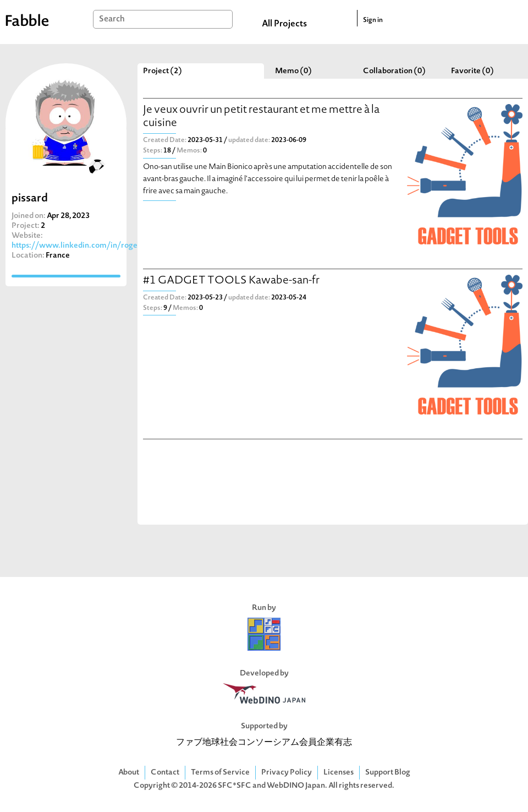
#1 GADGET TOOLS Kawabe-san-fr (231, 281)
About (129, 773)
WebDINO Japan (296, 786)
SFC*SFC (235, 786)
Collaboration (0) (394, 71)
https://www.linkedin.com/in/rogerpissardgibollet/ (104, 246)
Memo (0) (293, 71)
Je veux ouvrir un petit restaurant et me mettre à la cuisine (261, 117)
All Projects (284, 24)
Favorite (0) (472, 71)
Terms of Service (220, 773)
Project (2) (163, 71)
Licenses (339, 773)
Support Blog (388, 773)
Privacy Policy (287, 773)
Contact (165, 773)
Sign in (373, 20)
